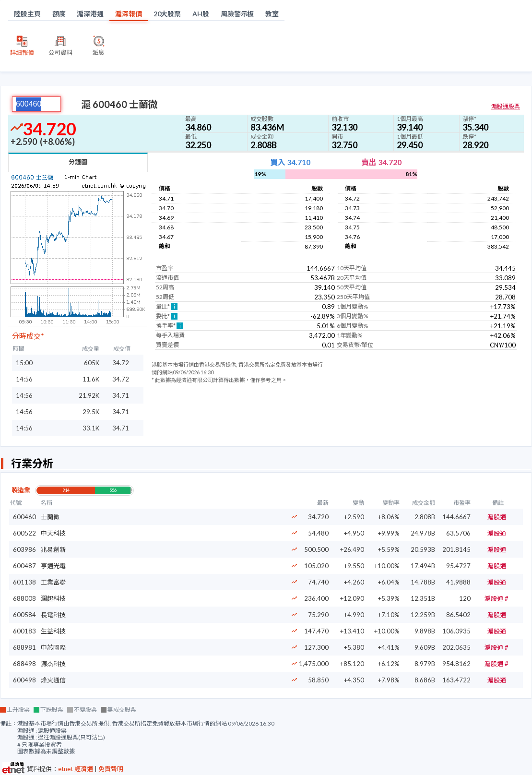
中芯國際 (53, 647)
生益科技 (53, 631)
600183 (24, 631)
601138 (24, 582)
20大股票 (167, 14)
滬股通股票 (506, 106)
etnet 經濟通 (76, 769)
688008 (24, 598)
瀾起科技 (53, 598)
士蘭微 (50, 517)
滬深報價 (129, 14)
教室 (272, 14)
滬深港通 (90, 14)
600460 (24, 517)
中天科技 (53, 533)
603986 (24, 549)
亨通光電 (53, 566)
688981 (24, 647)
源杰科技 (53, 664)
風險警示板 (237, 14)
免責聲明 (111, 769)
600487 (24, 566)
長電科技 (53, 615)
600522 (24, 533)
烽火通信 (53, 680)
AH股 (201, 14)
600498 (24, 680)
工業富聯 (53, 582)
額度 (59, 14)
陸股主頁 (27, 14)
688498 (24, 664)
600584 (24, 615)
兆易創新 (53, 549)
